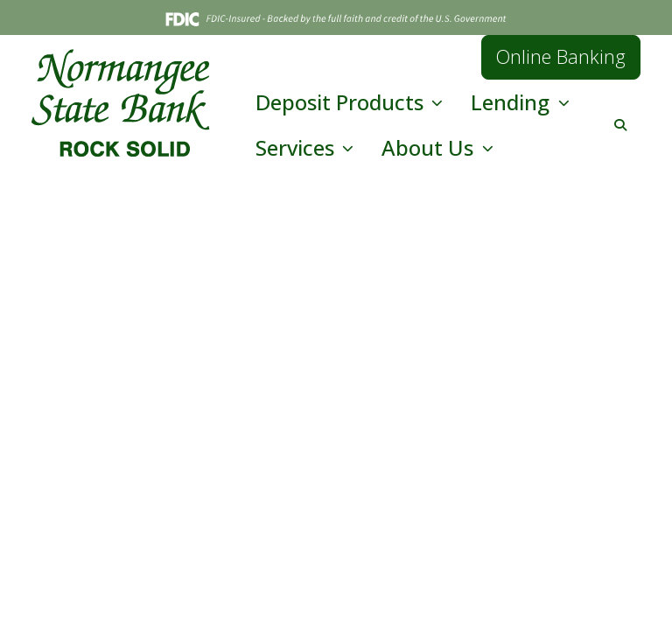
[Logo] (121, 103)
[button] (620, 125)
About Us (430, 147)
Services (297, 147)
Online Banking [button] (561, 56)
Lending (513, 102)
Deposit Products (342, 102)
